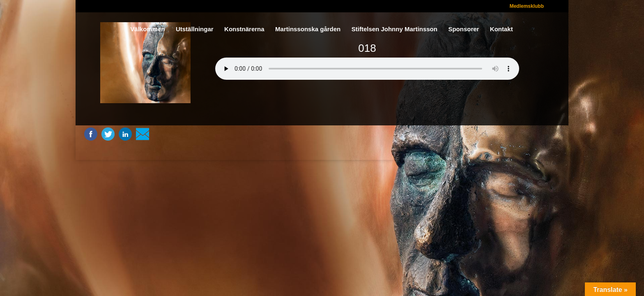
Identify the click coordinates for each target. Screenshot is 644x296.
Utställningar (195, 29)
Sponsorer (463, 29)
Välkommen (147, 29)
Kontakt (501, 29)
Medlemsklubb (527, 6)
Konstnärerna (244, 29)
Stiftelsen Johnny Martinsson (394, 29)
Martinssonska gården (308, 29)
